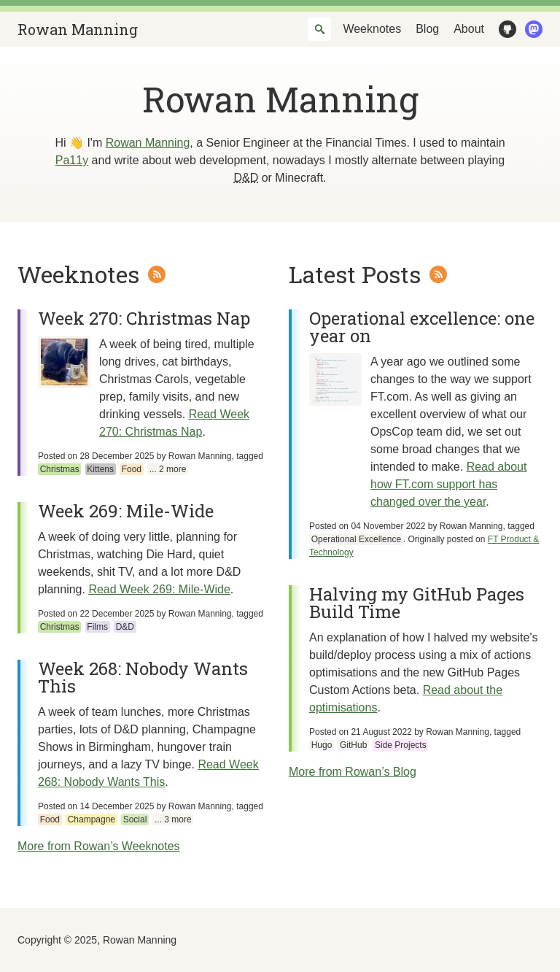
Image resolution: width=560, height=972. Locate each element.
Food (132, 469)
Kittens (100, 469)
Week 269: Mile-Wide (126, 511)
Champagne (92, 819)
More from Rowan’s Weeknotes (99, 846)
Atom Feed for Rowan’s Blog (438, 274)
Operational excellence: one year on (422, 327)
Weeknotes (372, 29)
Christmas (60, 469)
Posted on (96, 456)
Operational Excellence (356, 539)
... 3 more (173, 819)
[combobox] (319, 29)
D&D (125, 627)
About (469, 29)
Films (97, 627)
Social (135, 819)
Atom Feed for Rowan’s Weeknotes (157, 274)
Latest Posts (355, 274)
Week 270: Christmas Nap (144, 318)
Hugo (322, 745)
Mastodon (531, 29)
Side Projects (401, 745)
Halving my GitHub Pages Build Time (417, 603)
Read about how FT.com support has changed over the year (448, 484)
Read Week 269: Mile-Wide (159, 589)
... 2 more (168, 469)
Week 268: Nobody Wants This (143, 677)
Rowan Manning (78, 29)
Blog (427, 29)
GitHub (505, 29)
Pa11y (72, 160)
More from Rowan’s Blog (353, 772)
